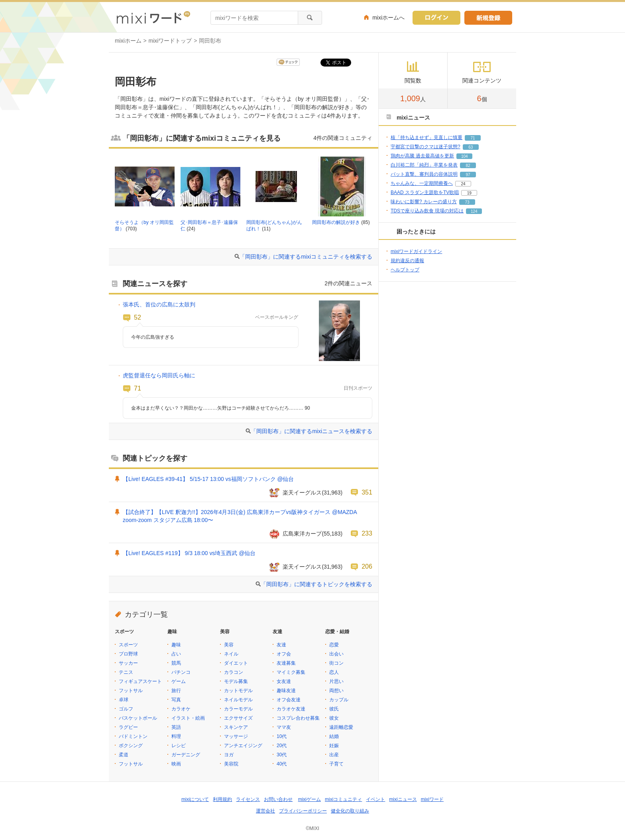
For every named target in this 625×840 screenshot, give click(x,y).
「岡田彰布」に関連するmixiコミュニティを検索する (306, 257)
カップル (339, 700)
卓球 (124, 700)
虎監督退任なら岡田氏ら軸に (159, 375)
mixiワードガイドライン (416, 251)
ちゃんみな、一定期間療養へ (422, 183)
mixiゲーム (310, 799)
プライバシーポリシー (303, 811)
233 (367, 533)
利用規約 (222, 799)
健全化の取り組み (350, 811)
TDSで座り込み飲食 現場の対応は (427, 211)
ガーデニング (186, 755)
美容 (229, 645)
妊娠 (334, 746)
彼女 (334, 718)
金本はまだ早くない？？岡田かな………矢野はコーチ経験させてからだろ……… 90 (221, 408)
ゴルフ (126, 709)
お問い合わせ (278, 799)
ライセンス (248, 799)
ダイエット (236, 663)
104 (465, 156)
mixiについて (195, 799)
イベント (375, 799)
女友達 (284, 681)
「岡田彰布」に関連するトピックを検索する (316, 584)
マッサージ (236, 736)
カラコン (234, 672)
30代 (282, 755)
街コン (336, 663)
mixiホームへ (388, 18)
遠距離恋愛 (341, 727)
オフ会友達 (289, 700)
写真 (176, 700)
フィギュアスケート (140, 681)
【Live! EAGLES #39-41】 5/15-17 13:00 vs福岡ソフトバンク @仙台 (208, 479)
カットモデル (238, 691)
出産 (334, 755)
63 (471, 147)
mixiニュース (403, 799)
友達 (281, 645)
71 (138, 388)
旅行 (176, 691)
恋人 (334, 672)
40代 (282, 764)
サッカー (128, 663)
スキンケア (236, 727)
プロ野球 (128, 654)
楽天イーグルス (302, 493)
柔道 (124, 755)
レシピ (179, 746)
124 (474, 211)
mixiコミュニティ (343, 799)
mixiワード (432, 799)
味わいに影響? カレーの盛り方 (424, 202)
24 (463, 184)
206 (367, 566)
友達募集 (286, 663)
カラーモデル (238, 709)
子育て (336, 764)
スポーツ (128, 645)
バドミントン (133, 736)
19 (469, 193)
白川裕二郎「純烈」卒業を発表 (424, 165)
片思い (336, 681)
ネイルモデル (238, 700)
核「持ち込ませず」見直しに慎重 (426, 137)
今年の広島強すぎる (153, 337)
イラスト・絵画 (188, 718)
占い (176, 654)
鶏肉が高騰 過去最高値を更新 (422, 156)
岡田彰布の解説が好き (336, 222)
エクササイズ (238, 718)
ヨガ (229, 755)
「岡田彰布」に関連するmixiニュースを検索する (312, 431)
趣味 (176, 645)
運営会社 (265, 811)
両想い (336, 691)
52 (138, 317)
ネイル (231, 654)
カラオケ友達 (291, 709)
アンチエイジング (243, 746)
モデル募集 (236, 681)
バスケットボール (138, 718)
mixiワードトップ (170, 41)
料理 (176, 736)
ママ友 (284, 727)
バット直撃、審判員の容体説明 (424, 174)
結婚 (334, 736)
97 (468, 175)
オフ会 (284, 654)
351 (367, 492)
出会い (336, 654)
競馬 (176, 663)
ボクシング (131, 746)
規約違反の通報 (407, 261)
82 (468, 166)
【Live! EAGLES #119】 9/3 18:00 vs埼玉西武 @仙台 (189, 553)
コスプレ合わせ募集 (298, 718)
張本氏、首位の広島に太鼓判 (159, 304)
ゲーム (179, 681)
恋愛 (334, 645)
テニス (126, 672)
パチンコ (181, 672)
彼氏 (334, 709)
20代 (282, 746)
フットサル (131, 691)
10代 (282, 736)
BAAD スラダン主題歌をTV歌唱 (425, 192)
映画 (176, 764)
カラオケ (181, 709)
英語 (176, 727)
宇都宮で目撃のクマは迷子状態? (426, 147)
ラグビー (128, 727)
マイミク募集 (291, 672)
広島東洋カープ (302, 534)
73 (467, 202)
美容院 (231, 764)
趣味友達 (286, 691)
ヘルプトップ (405, 270)
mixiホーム (128, 41)
